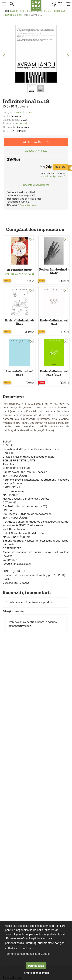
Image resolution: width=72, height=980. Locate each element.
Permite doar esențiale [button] (36, 973)
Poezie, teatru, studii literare (51, 11)
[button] (19, 4)
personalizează (15, 943)
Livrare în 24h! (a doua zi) (52, 176)
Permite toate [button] (36, 966)
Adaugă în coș (36, 142)
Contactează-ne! (28, 205)
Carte (30, 11)
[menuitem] (53, 4)
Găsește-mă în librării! (36, 185)
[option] (36, 54)
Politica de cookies (20, 948)
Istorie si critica (13, 15)
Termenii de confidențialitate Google (27, 954)
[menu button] (4, 4)
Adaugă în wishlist (36, 151)
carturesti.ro (17, 11)
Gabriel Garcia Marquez (20, 274)
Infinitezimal (20, 123)
